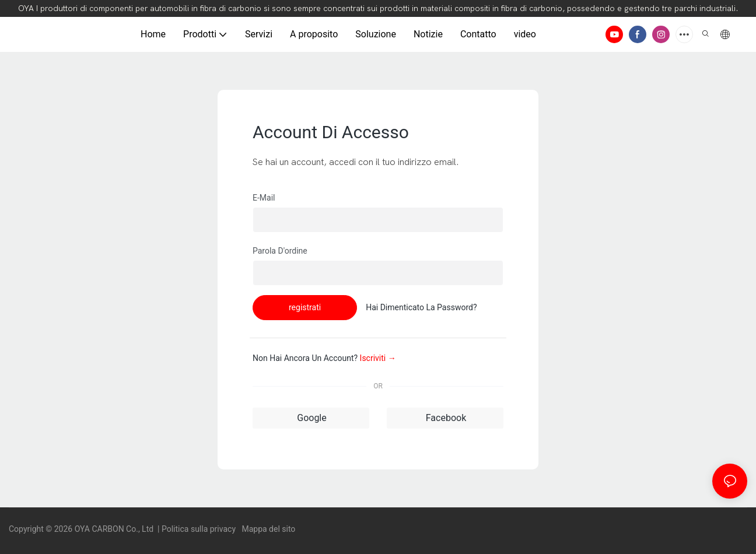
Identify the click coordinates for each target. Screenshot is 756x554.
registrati (305, 307)
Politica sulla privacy (200, 529)
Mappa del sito (267, 529)
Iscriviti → (378, 358)
